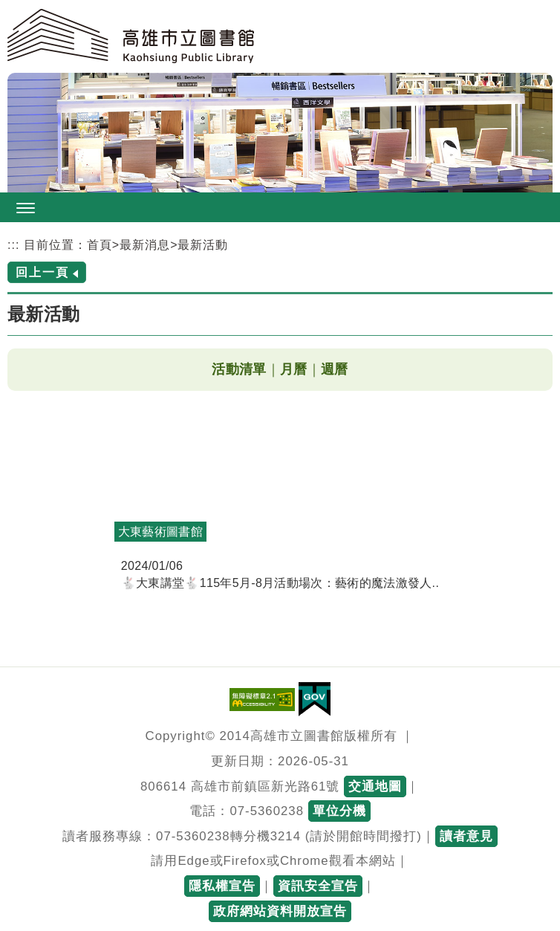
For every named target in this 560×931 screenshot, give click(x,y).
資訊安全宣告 (318, 886)
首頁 (100, 245)
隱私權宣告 (222, 886)
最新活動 (203, 245)
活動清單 (239, 369)
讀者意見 (466, 836)
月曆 (294, 369)
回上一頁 (42, 272)
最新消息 (145, 245)
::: (13, 245)
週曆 (335, 369)
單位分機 (339, 811)
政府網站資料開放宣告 (280, 911)
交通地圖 (375, 786)
